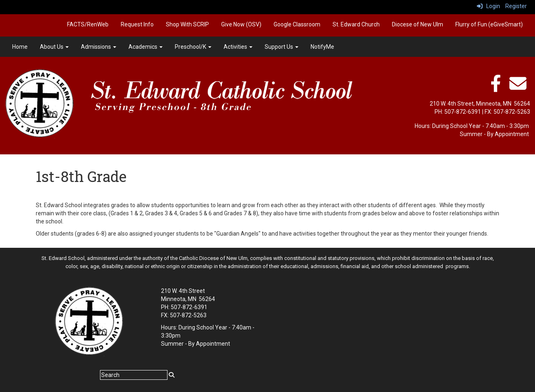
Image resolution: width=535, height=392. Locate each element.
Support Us (282, 47)
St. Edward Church (356, 24)
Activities (238, 47)
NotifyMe (322, 47)
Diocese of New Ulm (418, 24)
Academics (146, 47)
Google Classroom (297, 24)
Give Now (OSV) (241, 24)
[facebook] (496, 88)
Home (20, 47)
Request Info (137, 24)
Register (516, 6)
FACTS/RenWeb (88, 24)
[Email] (518, 88)
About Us (54, 47)
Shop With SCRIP (187, 24)
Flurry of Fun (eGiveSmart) (489, 24)
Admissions (99, 47)
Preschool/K (193, 47)
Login (488, 6)
